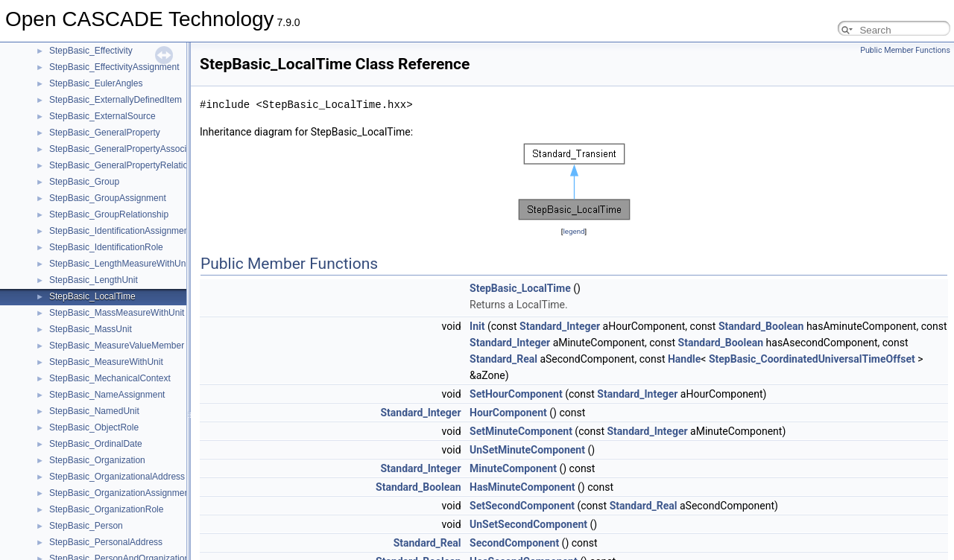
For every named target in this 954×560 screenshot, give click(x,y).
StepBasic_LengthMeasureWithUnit (120, 264)
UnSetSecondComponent (528, 524)
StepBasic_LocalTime (92, 296)
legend (574, 231)
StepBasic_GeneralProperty (105, 133)
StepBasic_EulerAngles (96, 83)
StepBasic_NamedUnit (94, 411)
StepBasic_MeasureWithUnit (106, 362)
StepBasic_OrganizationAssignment (120, 493)
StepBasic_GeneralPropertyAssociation (127, 149)
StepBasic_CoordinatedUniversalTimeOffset (812, 359)
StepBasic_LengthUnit (94, 280)
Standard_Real (503, 359)
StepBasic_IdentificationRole (106, 247)
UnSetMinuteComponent (527, 450)
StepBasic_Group (84, 182)
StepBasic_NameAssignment (107, 395)
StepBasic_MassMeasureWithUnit (117, 313)
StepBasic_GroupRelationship (109, 214)
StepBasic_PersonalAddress (106, 542)
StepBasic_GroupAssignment (108, 198)
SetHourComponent (516, 394)
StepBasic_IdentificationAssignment (120, 231)
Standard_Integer (560, 326)
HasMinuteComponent (522, 487)
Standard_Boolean (761, 326)
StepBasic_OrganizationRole (106, 509)
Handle (684, 359)
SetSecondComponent (522, 506)
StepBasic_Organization (97, 460)
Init (477, 326)
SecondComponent (514, 543)
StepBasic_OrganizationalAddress (117, 477)
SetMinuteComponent (521, 431)
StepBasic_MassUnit (91, 329)
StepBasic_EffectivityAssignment (114, 67)
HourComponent (508, 413)
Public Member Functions (905, 50)
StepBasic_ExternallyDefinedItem (116, 100)
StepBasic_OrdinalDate (96, 444)
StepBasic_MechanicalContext (110, 378)
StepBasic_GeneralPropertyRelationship (129, 165)
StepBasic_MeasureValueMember (117, 346)
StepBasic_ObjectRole (94, 427)
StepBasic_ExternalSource (102, 116)
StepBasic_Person (86, 526)
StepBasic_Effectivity (91, 51)
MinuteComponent (513, 468)
